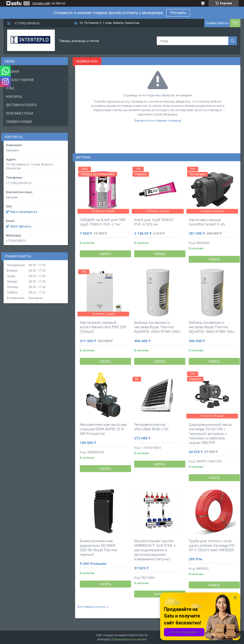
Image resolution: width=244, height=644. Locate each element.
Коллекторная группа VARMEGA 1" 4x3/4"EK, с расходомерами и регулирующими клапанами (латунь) (155, 550)
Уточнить (178, 13)
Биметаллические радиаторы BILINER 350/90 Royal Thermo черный (99, 547)
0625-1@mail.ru (21, 226)
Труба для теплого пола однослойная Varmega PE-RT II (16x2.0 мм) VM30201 (212, 545)
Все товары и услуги (91, 607)
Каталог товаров (20, 80)
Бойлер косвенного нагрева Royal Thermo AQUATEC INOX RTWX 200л (157, 327)
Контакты (14, 97)
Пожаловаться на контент (129, 639)
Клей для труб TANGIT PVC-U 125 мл (154, 222)
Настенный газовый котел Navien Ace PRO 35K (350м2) (103, 327)
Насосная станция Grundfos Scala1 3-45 (207, 222)
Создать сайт (41, 3)
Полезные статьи (20, 113)
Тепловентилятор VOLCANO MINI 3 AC (152, 427)
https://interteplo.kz (24, 212)
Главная (13, 72)
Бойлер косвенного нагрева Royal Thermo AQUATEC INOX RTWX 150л (211, 327)
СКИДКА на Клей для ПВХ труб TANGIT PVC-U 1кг (103, 222)
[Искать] (233, 41)
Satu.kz (143, 635)
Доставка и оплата (21, 105)
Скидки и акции (19, 122)
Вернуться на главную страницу (158, 121)
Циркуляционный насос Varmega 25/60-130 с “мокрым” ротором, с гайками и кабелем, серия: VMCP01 (210, 433)
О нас (10, 88)
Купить (105, 254)
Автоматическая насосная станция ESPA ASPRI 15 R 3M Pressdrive (103, 429)
